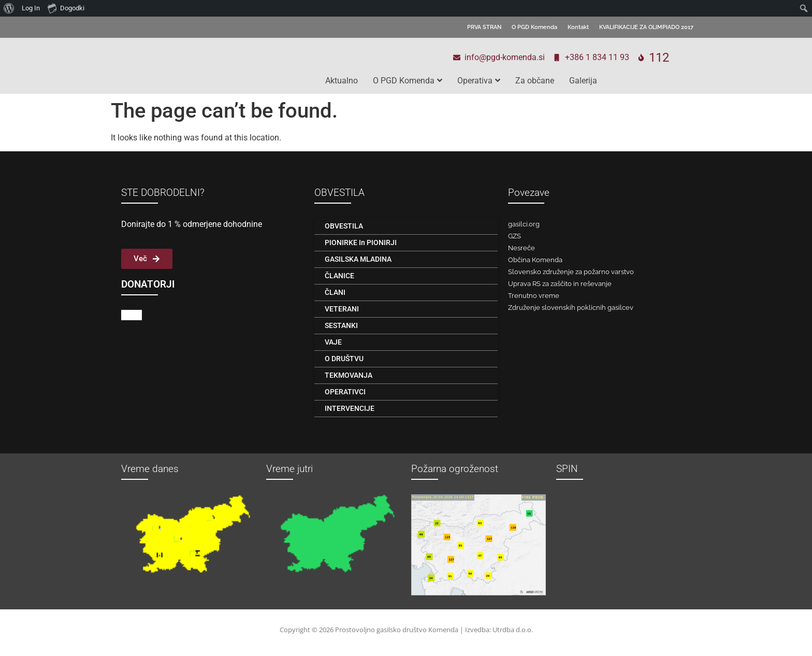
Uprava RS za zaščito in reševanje (560, 284)
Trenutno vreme (534, 296)
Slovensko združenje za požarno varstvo (571, 272)
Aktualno (342, 81)
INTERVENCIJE (350, 408)
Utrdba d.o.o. (513, 630)
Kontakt (578, 27)
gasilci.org (524, 224)
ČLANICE (339, 276)
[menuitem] (9, 8)
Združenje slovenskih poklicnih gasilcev (571, 308)
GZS (514, 236)
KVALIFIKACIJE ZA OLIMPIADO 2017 (646, 27)
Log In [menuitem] (31, 8)
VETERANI (342, 309)
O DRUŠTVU (344, 359)
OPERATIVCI (345, 392)
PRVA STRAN (484, 27)
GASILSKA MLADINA (358, 259)
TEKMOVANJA (349, 375)
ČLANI (335, 292)
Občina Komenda (535, 260)
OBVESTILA (344, 226)
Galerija (583, 81)
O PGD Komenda (534, 27)
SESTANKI (341, 325)
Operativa (479, 81)
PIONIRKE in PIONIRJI (361, 243)
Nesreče (521, 248)
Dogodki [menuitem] (66, 8)
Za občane (535, 81)
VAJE (333, 342)
